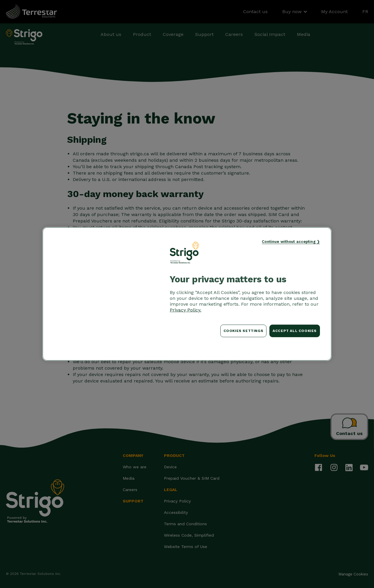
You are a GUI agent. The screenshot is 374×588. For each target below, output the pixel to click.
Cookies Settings (244, 331)
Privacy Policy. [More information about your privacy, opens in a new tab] (186, 310)
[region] (187, 294)
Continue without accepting (289, 242)
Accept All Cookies (295, 331)
